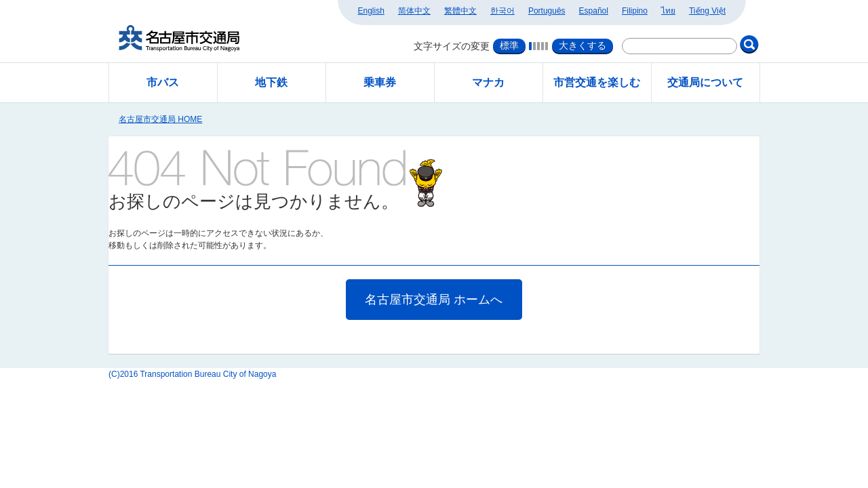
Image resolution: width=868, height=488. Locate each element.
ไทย (668, 11)
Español (594, 11)
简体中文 (414, 11)
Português (547, 11)
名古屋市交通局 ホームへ (434, 300)
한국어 (502, 11)
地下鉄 (271, 82)
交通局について (705, 82)
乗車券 (380, 82)
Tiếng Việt (707, 11)
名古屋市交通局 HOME (160, 119)
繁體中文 (460, 11)
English (371, 11)
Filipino (635, 11)
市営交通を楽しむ (597, 82)
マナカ (488, 82)
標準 (509, 45)
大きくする (583, 45)
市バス (163, 82)
